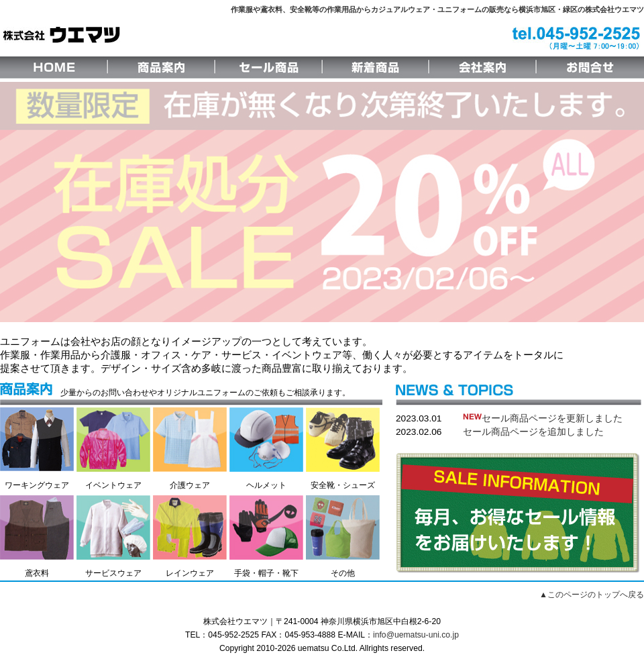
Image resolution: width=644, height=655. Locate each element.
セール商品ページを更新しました (543, 418)
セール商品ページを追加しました (533, 432)
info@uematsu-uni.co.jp (416, 635)
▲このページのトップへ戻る (592, 595)
